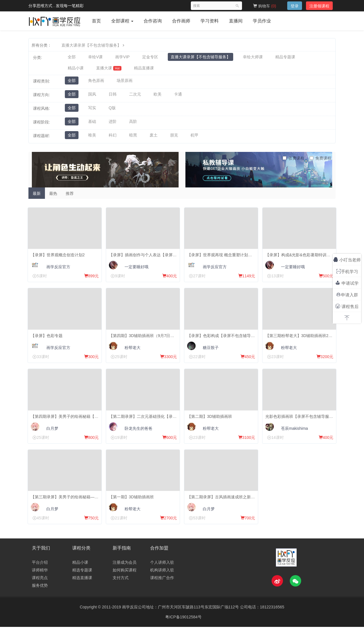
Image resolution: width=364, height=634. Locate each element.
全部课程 (122, 21)
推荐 (70, 195)
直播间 (236, 21)
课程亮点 (40, 585)
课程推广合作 (162, 585)
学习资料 (210, 21)
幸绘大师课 (253, 57)
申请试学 (347, 283)
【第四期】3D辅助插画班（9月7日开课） (147, 337)
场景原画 (125, 83)
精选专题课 (82, 577)
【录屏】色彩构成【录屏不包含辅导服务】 (226, 337)
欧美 (158, 97)
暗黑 (133, 138)
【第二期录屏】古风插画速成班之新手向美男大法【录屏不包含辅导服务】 (254, 501)
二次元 (135, 97)
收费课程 (293, 160)
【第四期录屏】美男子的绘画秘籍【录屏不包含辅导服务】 (84, 419)
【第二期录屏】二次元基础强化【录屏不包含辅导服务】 (160, 419)
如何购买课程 (125, 577)
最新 (37, 195)
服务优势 (40, 592)
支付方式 (121, 585)
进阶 (113, 124)
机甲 (195, 138)
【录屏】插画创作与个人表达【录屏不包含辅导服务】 (158, 255)
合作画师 (181, 21)
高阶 (133, 124)
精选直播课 (82, 585)
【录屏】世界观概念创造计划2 (59, 255)
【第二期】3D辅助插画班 (211, 419)
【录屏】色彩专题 (48, 337)
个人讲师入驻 (162, 569)
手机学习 (347, 271)
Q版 (112, 110)
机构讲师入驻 (162, 577)
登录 (295, 6)
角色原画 (96, 83)
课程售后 (347, 306)
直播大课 (109, 70)
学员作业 (262, 21)
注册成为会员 (125, 569)
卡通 (178, 97)
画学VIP (122, 57)
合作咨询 (153, 21)
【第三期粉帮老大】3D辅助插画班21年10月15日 (310, 337)
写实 (92, 110)
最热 (53, 195)
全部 (72, 57)
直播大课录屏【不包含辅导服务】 (94, 45)
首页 (96, 21)
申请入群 (347, 295)
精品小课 (76, 69)
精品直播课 (144, 69)
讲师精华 (40, 577)
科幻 (113, 138)
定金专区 (150, 57)
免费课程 (320, 160)
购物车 (265, 6)
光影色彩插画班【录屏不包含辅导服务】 (303, 419)
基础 (92, 124)
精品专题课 (285, 57)
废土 (154, 138)
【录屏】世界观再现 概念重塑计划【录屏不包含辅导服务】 (241, 255)
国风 (92, 97)
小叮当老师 (347, 260)
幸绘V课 (95, 57)
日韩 (113, 97)
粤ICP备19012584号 (183, 624)
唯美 (92, 138)
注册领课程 (319, 6)
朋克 (174, 138)
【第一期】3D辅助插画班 (133, 501)
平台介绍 (40, 569)
